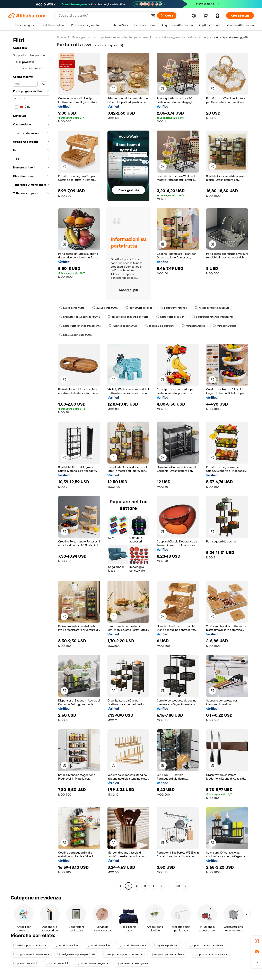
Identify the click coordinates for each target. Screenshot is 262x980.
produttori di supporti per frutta (80, 317)
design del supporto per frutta (76, 954)
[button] (153, 16)
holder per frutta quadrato (212, 308)
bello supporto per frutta (75, 335)
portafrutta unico (66, 945)
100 (178, 886)
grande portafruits (167, 945)
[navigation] (31, 462)
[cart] (206, 16)
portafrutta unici (25, 963)
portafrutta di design (170, 317)
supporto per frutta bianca (167, 954)
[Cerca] (167, 16)
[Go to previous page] (120, 886)
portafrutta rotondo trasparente (213, 317)
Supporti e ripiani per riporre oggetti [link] (225, 37)
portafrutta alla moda (132, 945)
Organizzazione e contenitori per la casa (123, 37)
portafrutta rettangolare (92, 963)
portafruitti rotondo (139, 308)
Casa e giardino (82, 37)
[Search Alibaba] (103, 16)
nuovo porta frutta (72, 308)
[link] (257, 941)
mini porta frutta (193, 326)
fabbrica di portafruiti (123, 326)
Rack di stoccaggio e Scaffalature (175, 37)
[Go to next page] (186, 886)
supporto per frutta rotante (205, 945)
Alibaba (61, 37)
